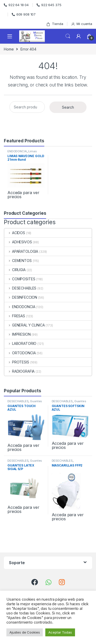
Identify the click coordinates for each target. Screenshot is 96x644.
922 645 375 (49, 5)
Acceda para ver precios (23, 195)
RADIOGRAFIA (19, 371)
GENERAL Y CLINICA (24, 325)
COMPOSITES (20, 279)
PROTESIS (17, 362)
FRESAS (15, 316)
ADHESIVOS (18, 242)
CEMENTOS (18, 261)
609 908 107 (24, 14)
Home (9, 49)
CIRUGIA (15, 270)
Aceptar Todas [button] (60, 632)
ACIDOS (15, 233)
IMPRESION (18, 334)
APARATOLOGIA (21, 251)
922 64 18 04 (16, 5)
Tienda (55, 24)
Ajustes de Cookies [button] (25, 632)
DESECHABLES (20, 288)
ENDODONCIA (17, 151)
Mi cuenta (82, 24)
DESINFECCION (21, 297)
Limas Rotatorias (22, 153)
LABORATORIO (20, 343)
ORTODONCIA (20, 353)
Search (68, 36)
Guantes (36, 401)
